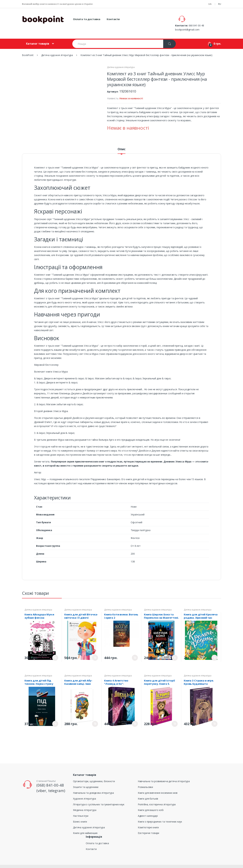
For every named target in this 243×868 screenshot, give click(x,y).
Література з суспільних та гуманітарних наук (99, 797)
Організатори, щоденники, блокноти (94, 774)
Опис (121, 142)
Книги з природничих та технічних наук (160, 814)
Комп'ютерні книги (148, 820)
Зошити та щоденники (86, 779)
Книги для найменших (85, 825)
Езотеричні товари (149, 825)
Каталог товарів (38, 36)
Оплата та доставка (87, 19)
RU (220, 4)
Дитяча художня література (121, 60)
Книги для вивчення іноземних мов (158, 785)
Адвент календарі (148, 808)
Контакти (113, 19)
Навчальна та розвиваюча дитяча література (164, 774)
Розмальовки (145, 779)
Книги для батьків (148, 791)
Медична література (85, 802)
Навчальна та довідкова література (93, 785)
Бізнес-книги (80, 814)
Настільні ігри (81, 808)
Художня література (84, 791)
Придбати (55, 650)
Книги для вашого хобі (151, 802)
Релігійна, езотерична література (157, 797)
